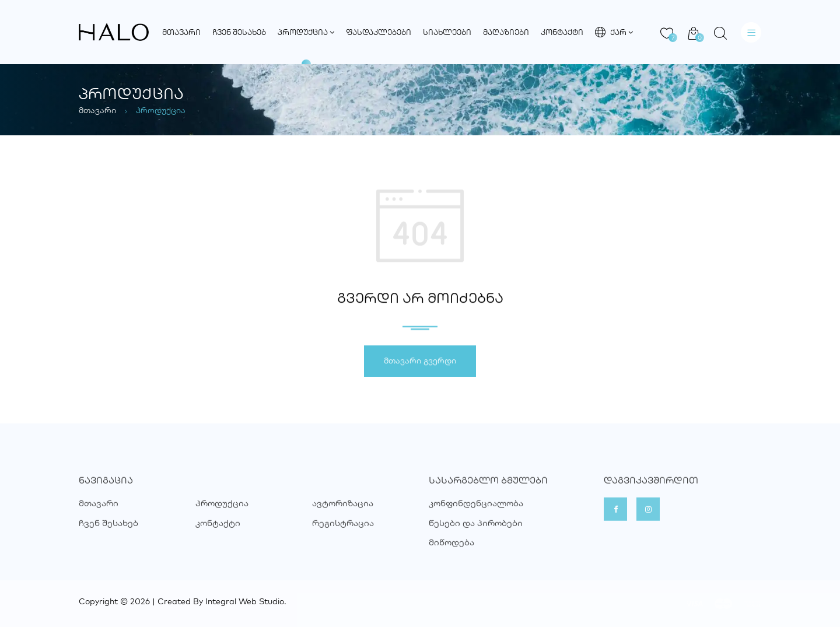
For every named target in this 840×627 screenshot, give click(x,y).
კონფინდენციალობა (476, 515)
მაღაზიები (506, 32)
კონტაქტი (562, 32)
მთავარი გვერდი (420, 362)
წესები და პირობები (476, 535)
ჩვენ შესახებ (239, 32)
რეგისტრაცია (343, 535)
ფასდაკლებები (379, 32)
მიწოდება (452, 554)
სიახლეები (447, 32)
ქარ (614, 32)
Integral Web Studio (245, 601)
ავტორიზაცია (343, 515)
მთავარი (181, 32)
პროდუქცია (306, 32)
